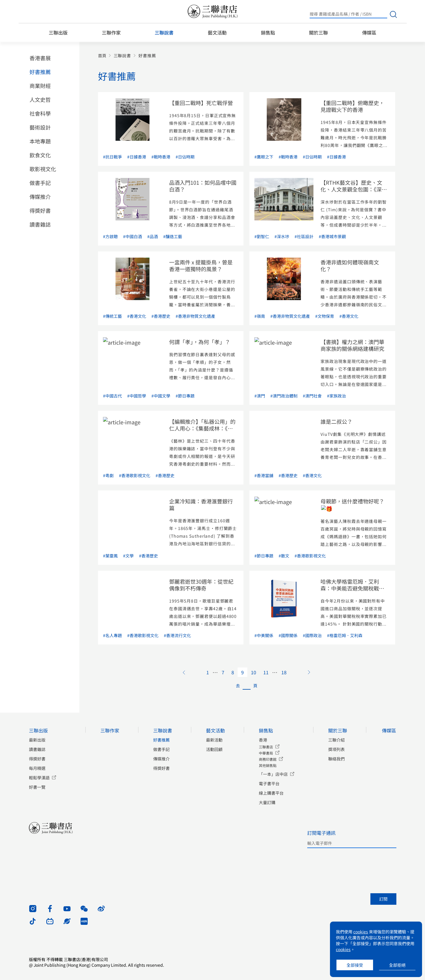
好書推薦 (40, 72)
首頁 (102, 56)
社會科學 (40, 113)
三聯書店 (266, 747)
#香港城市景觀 (332, 236)
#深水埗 (282, 236)
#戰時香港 (161, 157)
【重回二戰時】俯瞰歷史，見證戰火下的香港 (352, 106)
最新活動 (214, 740)
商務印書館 (268, 759)
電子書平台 (269, 783)
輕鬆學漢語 (39, 778)
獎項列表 (336, 749)
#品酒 (153, 236)
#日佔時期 (185, 157)
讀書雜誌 (40, 224)
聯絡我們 (336, 759)
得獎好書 (40, 210)
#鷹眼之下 (264, 157)
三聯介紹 (336, 740)
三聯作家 (111, 32)
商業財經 (40, 86)
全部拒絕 (397, 965)
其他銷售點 (268, 765)
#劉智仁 (262, 236)
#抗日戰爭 (112, 157)
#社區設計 (304, 236)
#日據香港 (137, 157)
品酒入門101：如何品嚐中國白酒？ (203, 186)
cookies (361, 932)
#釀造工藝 (173, 236)
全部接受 (355, 965)
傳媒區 (369, 32)
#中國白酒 (133, 236)
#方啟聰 (110, 236)
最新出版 (37, 740)
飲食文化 (40, 155)
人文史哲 (40, 99)
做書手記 (40, 183)
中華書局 (266, 753)
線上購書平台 (271, 793)
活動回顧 (214, 749)
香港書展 (40, 58)
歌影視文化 (43, 169)
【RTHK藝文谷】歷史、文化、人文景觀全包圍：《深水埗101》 (354, 189)
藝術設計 (40, 127)
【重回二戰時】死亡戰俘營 (201, 103)
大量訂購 (267, 802)
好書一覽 (37, 787)
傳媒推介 (40, 197)
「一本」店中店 (273, 774)
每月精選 (37, 768)
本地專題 (40, 141)
